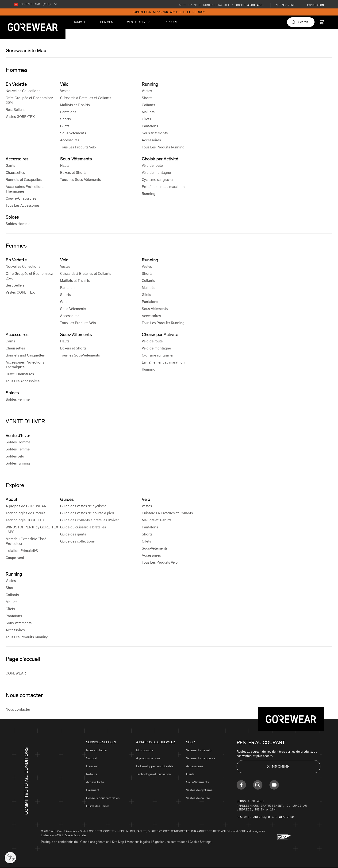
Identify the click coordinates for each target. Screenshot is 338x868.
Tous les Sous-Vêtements (80, 355)
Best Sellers (15, 110)
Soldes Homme (18, 224)
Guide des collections (77, 541)
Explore (171, 22)
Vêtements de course (201, 758)
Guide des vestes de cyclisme (83, 506)
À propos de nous (148, 758)
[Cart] (321, 22)
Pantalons (68, 112)
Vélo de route (152, 165)
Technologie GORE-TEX (25, 520)
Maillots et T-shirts (75, 105)
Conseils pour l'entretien (103, 798)
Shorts (65, 119)
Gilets (65, 126)
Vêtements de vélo (199, 750)
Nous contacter (18, 709)
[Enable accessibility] (10, 858)
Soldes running (18, 463)
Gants (10, 165)
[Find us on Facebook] (241, 785)
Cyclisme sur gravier (158, 180)
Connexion (315, 5)
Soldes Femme (18, 399)
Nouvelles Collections (23, 91)
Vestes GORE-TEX (20, 117)
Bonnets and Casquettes (25, 355)
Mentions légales (138, 842)
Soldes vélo (15, 456)
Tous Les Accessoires (23, 381)
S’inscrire (286, 5)
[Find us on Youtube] (274, 785)
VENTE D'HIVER (138, 22)
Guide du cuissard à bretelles (83, 527)
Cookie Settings (201, 842)
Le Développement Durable (155, 766)
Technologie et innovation (153, 774)
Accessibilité (95, 782)
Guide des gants (73, 534)
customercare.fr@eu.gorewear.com (265, 817)
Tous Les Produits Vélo (78, 147)
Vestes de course (198, 798)
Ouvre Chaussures (20, 374)
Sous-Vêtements (73, 133)
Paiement (93, 790)
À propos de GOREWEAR (26, 506)
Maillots (148, 112)
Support (92, 758)
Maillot (11, 602)
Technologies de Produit (25, 513)
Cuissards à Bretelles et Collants (86, 98)
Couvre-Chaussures (21, 198)
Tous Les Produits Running (163, 147)
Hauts (65, 165)
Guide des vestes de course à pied (87, 513)
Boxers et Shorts (73, 172)
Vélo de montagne (156, 172)
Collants (148, 105)
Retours (92, 774)
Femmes (107, 22)
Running (149, 194)
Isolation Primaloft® (22, 551)
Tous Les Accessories (23, 205)
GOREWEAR (16, 673)
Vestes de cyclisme (199, 790)
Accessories (195, 766)
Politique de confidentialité (59, 842)
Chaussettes (15, 172)
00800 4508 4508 (249, 5)
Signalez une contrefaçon (170, 842)
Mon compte (145, 750)
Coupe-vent (15, 558)
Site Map (118, 842)
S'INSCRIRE (278, 767)
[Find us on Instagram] (258, 785)
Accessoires (70, 140)
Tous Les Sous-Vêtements (80, 180)
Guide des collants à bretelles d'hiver (89, 520)
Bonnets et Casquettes (24, 180)
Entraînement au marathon (163, 187)
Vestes (65, 91)
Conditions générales (95, 842)
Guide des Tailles (98, 806)
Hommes (79, 22)
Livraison (92, 766)
